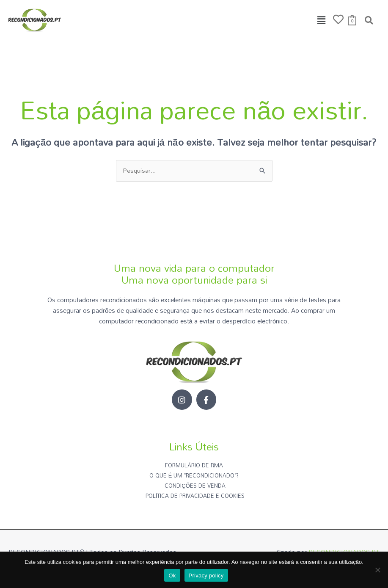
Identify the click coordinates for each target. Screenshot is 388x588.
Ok (172, 576)
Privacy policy (206, 576)
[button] (322, 20)
